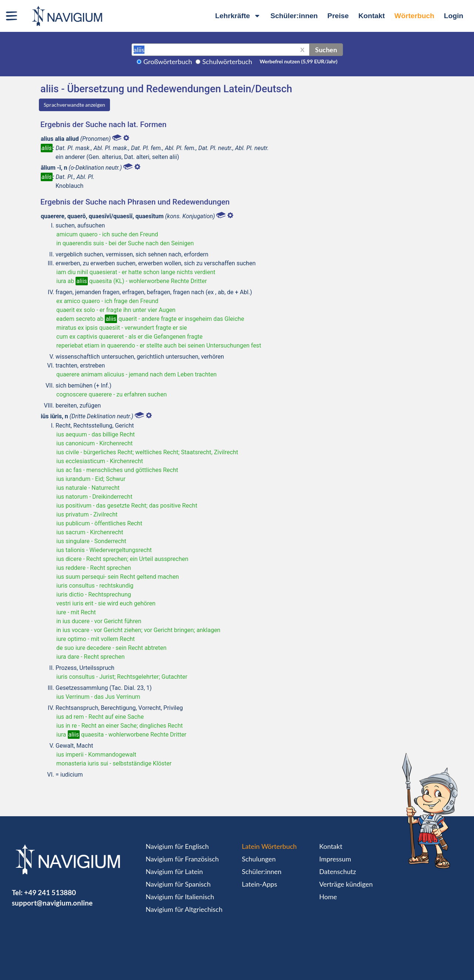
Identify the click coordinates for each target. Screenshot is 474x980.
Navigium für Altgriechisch (184, 909)
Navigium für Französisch (182, 859)
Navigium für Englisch (177, 846)
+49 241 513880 (50, 892)
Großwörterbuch (168, 62)
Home (328, 897)
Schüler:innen (294, 16)
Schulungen (259, 859)
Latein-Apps (259, 884)
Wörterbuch (414, 16)
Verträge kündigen (346, 884)
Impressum (335, 859)
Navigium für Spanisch (178, 884)
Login (454, 16)
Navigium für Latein (174, 871)
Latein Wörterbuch (269, 846)
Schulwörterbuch (227, 62)
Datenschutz (338, 871)
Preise (338, 16)
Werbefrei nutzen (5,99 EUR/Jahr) (298, 61)
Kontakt (372, 16)
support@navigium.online (52, 903)
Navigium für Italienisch (180, 897)
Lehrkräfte (238, 16)
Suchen (326, 50)
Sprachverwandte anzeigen (74, 105)
